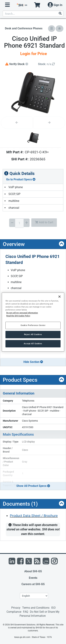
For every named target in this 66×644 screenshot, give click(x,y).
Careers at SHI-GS (33, 584)
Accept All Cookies (33, 344)
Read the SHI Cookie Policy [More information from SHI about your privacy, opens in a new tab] (18, 316)
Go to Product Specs (21, 179)
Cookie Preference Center (33, 325)
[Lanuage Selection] (34, 596)
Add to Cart (44, 222)
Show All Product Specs (33, 486)
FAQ (26, 612)
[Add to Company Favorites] (52, 29)
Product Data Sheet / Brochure (34, 516)
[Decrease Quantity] (12, 223)
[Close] (59, 296)
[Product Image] (33, 138)
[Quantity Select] (19, 223)
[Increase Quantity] (27, 223)
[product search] (33, 14)
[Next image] (49, 123)
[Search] (60, 14)
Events (33, 578)
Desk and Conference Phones (24, 28)
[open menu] (7, 5)
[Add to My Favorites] (59, 29)
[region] (33, 322)
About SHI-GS (33, 571)
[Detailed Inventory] (46, 64)
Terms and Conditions (36, 608)
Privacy (16, 608)
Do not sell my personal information (22, 313)
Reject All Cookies (33, 334)
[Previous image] (17, 123)
